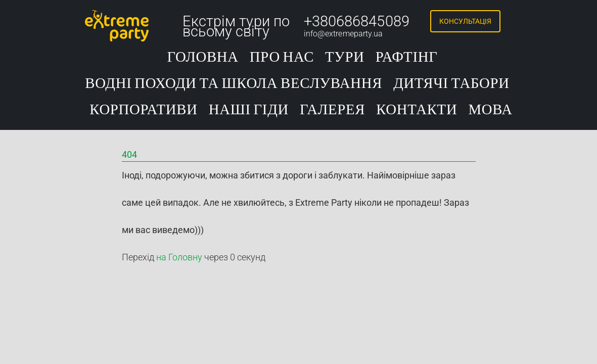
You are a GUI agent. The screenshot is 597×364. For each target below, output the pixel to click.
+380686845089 (357, 21)
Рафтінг (407, 57)
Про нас (282, 57)
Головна (202, 57)
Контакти (417, 110)
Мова (490, 110)
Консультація (465, 21)
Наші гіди (249, 110)
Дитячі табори (451, 84)
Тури (345, 57)
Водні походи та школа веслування (234, 84)
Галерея (332, 110)
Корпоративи (144, 110)
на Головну (179, 257)
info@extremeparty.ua (343, 34)
